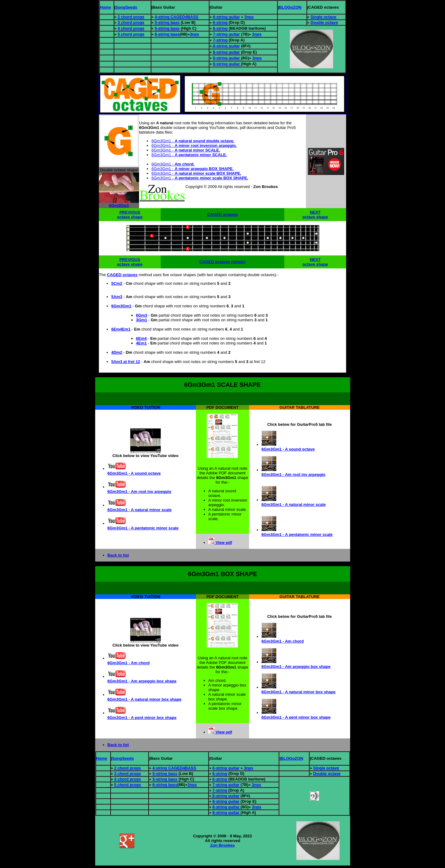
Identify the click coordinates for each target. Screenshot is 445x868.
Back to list (118, 555)
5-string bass (167, 22)
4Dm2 (117, 352)
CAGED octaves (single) (223, 262)
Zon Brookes (222, 845)
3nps (249, 17)
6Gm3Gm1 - (193, 141)
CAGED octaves (223, 214)
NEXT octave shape (315, 215)
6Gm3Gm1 (119, 205)
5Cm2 (117, 283)
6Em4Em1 (121, 329)
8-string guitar (226, 46)
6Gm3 (142, 315)
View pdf (223, 543)
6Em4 (141, 338)
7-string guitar (226, 34)
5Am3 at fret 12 (126, 362)
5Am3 (117, 297)
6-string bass (167, 34)
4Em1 (141, 343)
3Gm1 (142, 320)
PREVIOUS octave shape (130, 215)
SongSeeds (126, 7)
